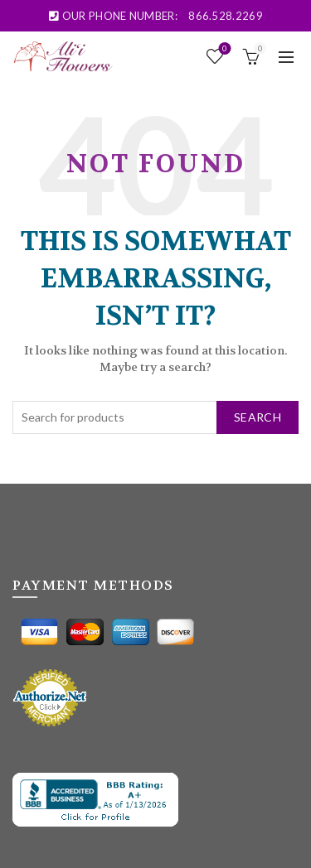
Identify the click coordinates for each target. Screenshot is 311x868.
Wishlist (224, 49)
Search (258, 417)
